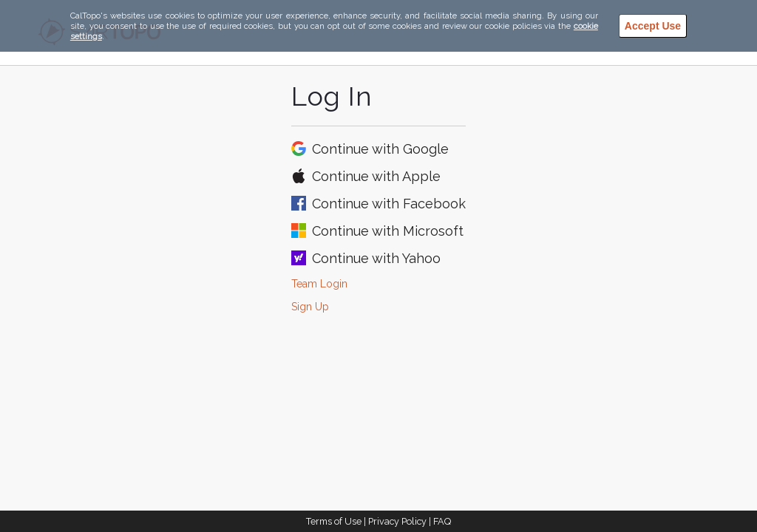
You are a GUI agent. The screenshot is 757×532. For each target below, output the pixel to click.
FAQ (442, 521)
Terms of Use (334, 521)
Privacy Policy (397, 521)
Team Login (319, 284)
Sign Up (310, 307)
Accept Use (653, 26)
